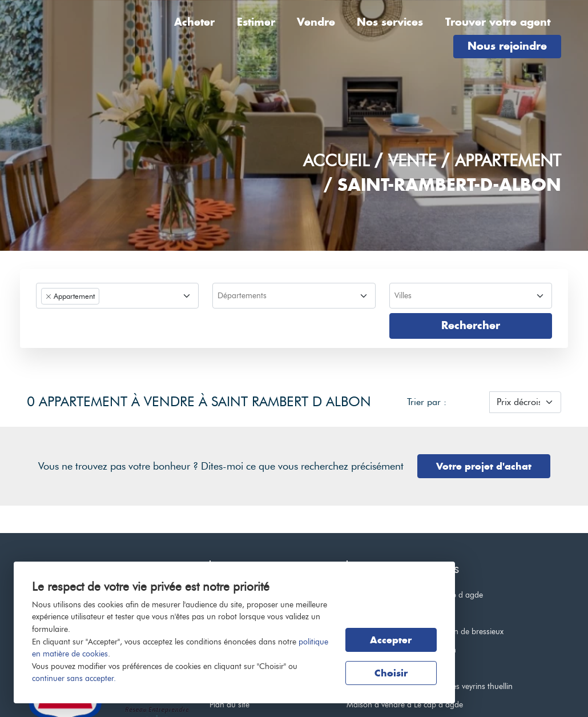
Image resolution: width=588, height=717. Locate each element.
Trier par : (427, 402)
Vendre (316, 22)
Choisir (391, 673)
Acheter (194, 22)
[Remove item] (49, 297)
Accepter (391, 640)
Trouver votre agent (498, 22)
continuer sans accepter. (74, 678)
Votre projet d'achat (484, 466)
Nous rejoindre (507, 46)
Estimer (256, 22)
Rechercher (471, 325)
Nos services (390, 22)
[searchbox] (293, 297)
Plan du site (229, 704)
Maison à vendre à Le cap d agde (405, 704)
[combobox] (117, 296)
